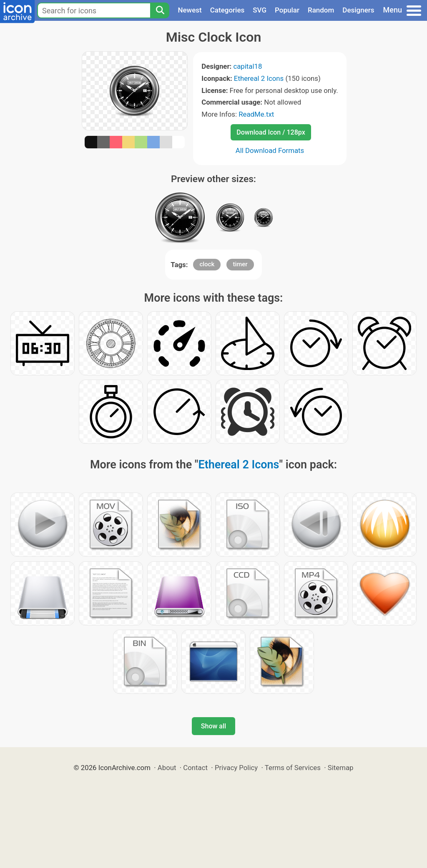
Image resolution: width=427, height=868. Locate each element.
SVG (260, 10)
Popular (287, 10)
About (167, 768)
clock (207, 264)
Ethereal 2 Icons (259, 78)
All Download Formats (270, 150)
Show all (213, 726)
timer (240, 264)
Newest (190, 10)
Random (321, 10)
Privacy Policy (236, 768)
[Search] (160, 10)
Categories (227, 10)
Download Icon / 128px (271, 132)
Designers (358, 10)
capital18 (247, 66)
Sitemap (341, 768)
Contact (195, 768)
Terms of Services (293, 768)
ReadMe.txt (256, 114)
